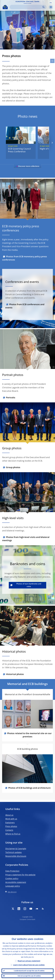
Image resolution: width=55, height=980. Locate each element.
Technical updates (14, 852)
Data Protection (12, 871)
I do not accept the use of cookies (29, 976)
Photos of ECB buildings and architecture (29, 788)
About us (9, 815)
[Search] (26, 7)
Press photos (11, 826)
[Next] (52, 143)
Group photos (13, 467)
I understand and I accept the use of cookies (29, 971)
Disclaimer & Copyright (16, 849)
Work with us (11, 819)
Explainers (10, 823)
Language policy (13, 886)
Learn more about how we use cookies (29, 965)
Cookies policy (12, 878)
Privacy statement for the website (20, 875)
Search (43, 7)
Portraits (11, 397)
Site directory (12, 892)
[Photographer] (53, 47)
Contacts (9, 830)
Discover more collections (27, 166)
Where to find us (13, 834)
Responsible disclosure (16, 856)
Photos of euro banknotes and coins (29, 585)
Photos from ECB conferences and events (25, 306)
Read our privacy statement (29, 961)
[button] (51, 2)
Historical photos (15, 674)
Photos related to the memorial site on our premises (29, 735)
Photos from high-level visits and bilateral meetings (26, 539)
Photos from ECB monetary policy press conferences (25, 258)
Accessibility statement (16, 882)
